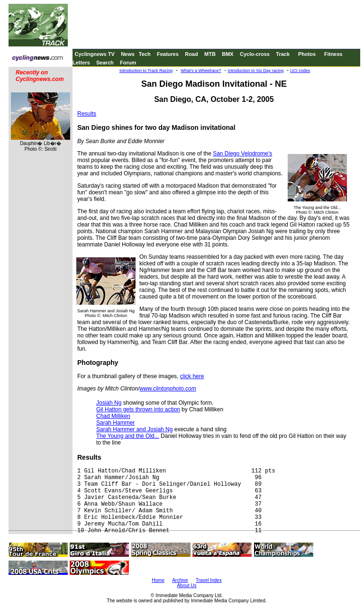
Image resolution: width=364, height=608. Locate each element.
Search (105, 63)
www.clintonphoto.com (168, 389)
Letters (81, 63)
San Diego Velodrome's (242, 154)
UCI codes (300, 71)
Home (158, 580)
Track (283, 54)
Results (87, 114)
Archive (180, 580)
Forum (128, 63)
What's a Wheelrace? (201, 71)
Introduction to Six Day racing (256, 71)
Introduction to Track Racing (146, 71)
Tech (145, 54)
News (128, 54)
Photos (307, 54)
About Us (187, 585)
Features (168, 54)
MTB (210, 54)
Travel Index (209, 580)
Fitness (333, 54)
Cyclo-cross (255, 54)
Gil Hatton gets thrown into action (138, 409)
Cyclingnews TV (94, 54)
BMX (227, 54)
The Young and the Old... (128, 436)
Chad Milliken (113, 416)
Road (191, 54)
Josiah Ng (109, 403)
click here (192, 376)
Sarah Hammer (115, 423)
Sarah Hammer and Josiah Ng (134, 429)
